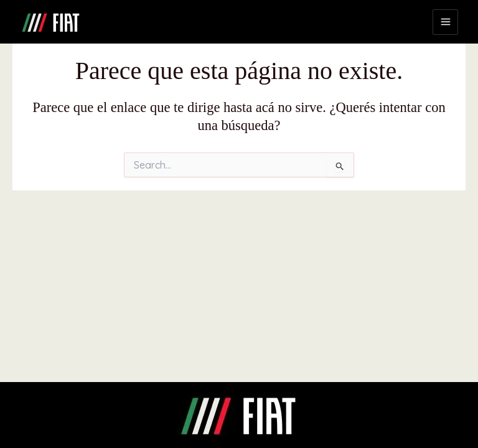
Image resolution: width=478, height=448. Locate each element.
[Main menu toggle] (445, 22)
